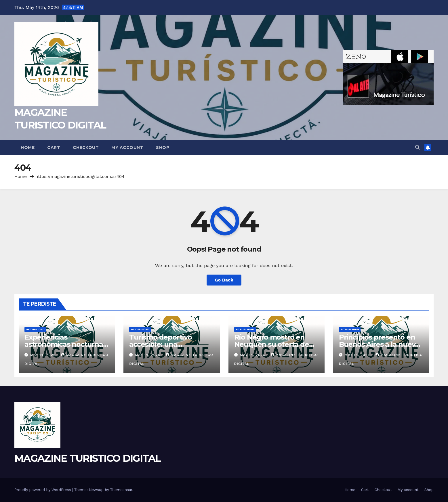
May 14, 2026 (44, 355)
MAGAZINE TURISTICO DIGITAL (88, 458)
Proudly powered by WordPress (43, 490)
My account (127, 147)
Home (28, 147)
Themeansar (121, 490)
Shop (163, 147)
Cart (54, 147)
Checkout (86, 147)
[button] (418, 147)
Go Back (224, 280)
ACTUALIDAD (35, 329)
